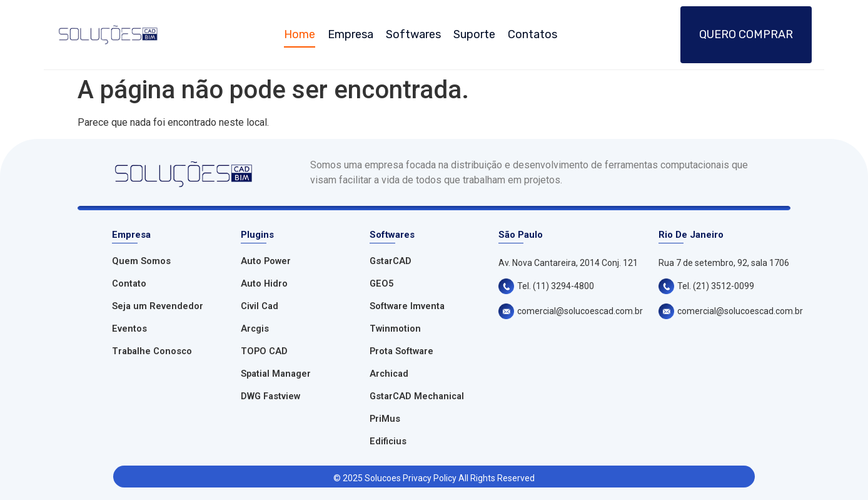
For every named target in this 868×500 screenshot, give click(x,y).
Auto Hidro (264, 284)
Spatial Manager (276, 374)
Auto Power (266, 261)
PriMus (385, 419)
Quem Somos (141, 261)
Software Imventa (407, 306)
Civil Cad (260, 306)
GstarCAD (391, 261)
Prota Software (401, 351)
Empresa (351, 34)
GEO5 (381, 284)
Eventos (129, 329)
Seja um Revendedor (158, 306)
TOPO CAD (264, 351)
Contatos (532, 34)
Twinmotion (395, 329)
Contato (129, 284)
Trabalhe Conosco (152, 351)
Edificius (388, 441)
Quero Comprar (746, 34)
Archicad (389, 374)
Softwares (413, 34)
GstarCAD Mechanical (417, 396)
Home (300, 34)
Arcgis (255, 329)
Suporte (474, 34)
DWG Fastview (270, 396)
